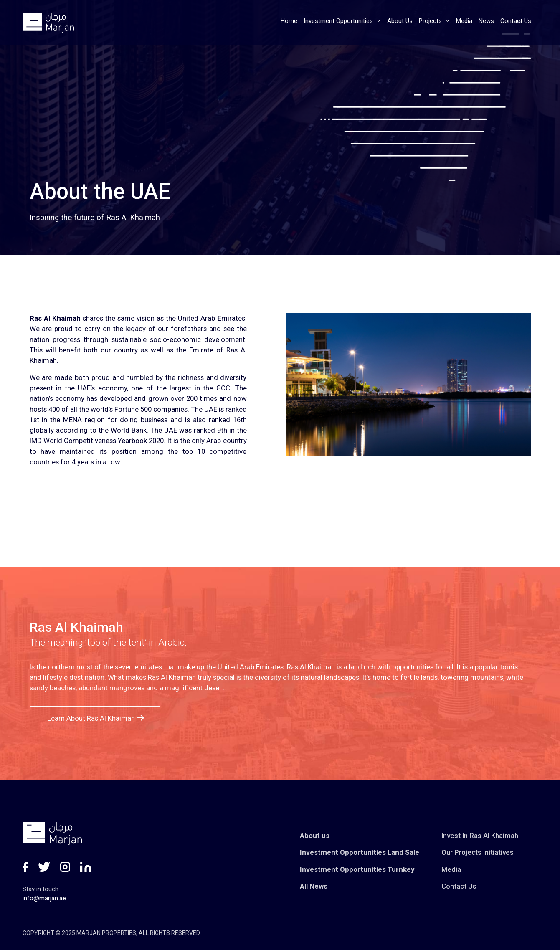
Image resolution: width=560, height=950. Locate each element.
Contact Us (516, 21)
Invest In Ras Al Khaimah (480, 836)
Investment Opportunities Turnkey (357, 869)
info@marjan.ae (44, 898)
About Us (400, 21)
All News (314, 886)
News (486, 21)
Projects (434, 21)
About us (315, 836)
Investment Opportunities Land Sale (360, 852)
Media (464, 21)
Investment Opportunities (342, 21)
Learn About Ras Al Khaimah (95, 718)
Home (289, 21)
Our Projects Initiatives (478, 852)
